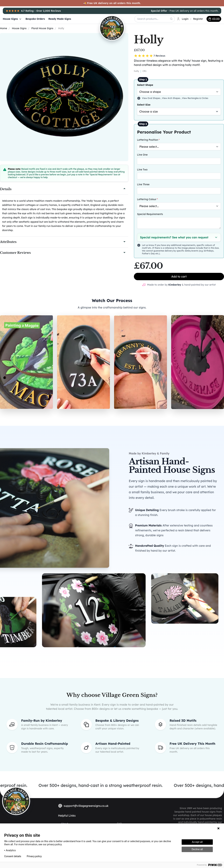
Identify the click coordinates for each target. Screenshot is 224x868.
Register (198, 19)
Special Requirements (150, 214)
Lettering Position (148, 140)
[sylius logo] (16, 801)
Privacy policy (34, 856)
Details (6, 189)
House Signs (12, 19)
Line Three (143, 184)
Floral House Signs (42, 28)
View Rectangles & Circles (195, 98)
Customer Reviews (15, 253)
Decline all (197, 849)
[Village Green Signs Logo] (103, 19)
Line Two (142, 170)
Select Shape (145, 85)
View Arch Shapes (171, 98)
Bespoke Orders (35, 19)
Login (185, 19)
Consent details (13, 856)
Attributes (8, 242)
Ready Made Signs (60, 19)
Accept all (197, 842)
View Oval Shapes (151, 98)
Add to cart (179, 277)
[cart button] (214, 19)
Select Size (144, 105)
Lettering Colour (147, 199)
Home (3, 28)
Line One (142, 155)
